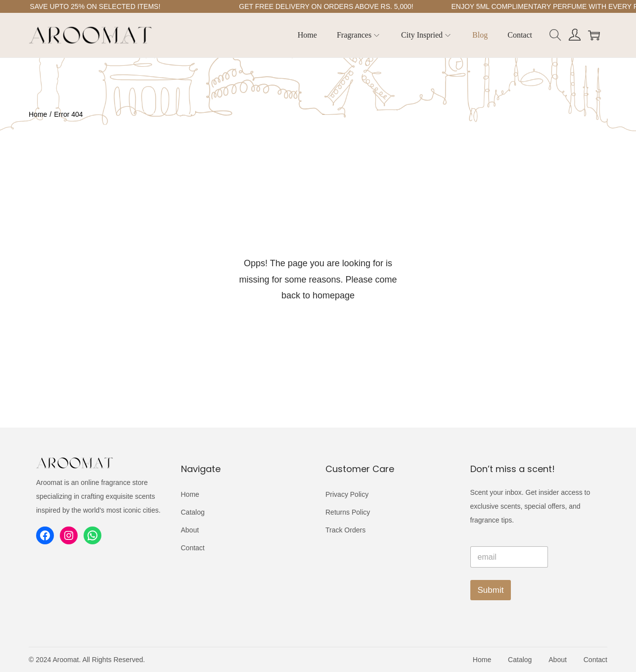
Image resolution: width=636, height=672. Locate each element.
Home (38, 114)
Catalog (193, 512)
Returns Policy (348, 512)
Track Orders (345, 530)
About (190, 530)
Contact (193, 548)
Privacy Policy (347, 494)
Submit (491, 590)
